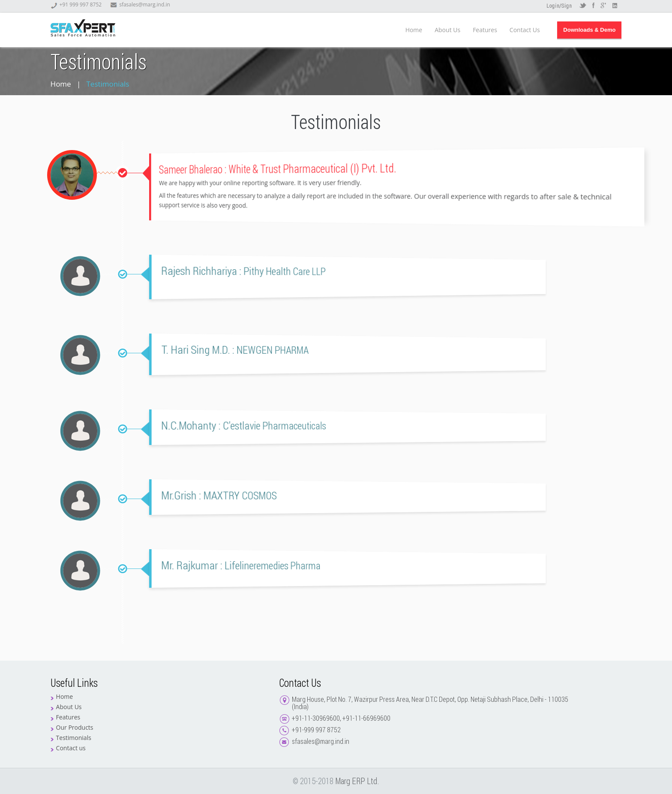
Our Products (75, 727)
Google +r (604, 6)
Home (414, 30)
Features (485, 30)
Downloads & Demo (589, 30)
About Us (447, 30)
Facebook (593, 6)
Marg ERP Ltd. (357, 781)
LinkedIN (615, 6)
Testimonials (74, 738)
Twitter (582, 6)
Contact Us (525, 30)
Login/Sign (559, 6)
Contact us (71, 748)
